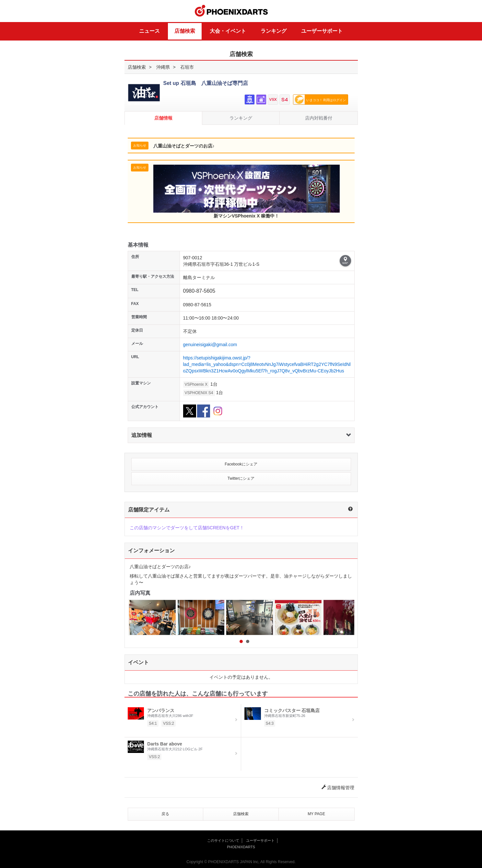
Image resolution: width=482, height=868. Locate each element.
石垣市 (187, 67)
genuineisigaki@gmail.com (210, 345)
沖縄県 (163, 67)
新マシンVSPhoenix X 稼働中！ (247, 192)
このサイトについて (223, 840)
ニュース (149, 31)
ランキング (274, 31)
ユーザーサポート (322, 31)
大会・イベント (228, 31)
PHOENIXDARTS (231, 11)
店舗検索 (185, 31)
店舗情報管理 (338, 788)
